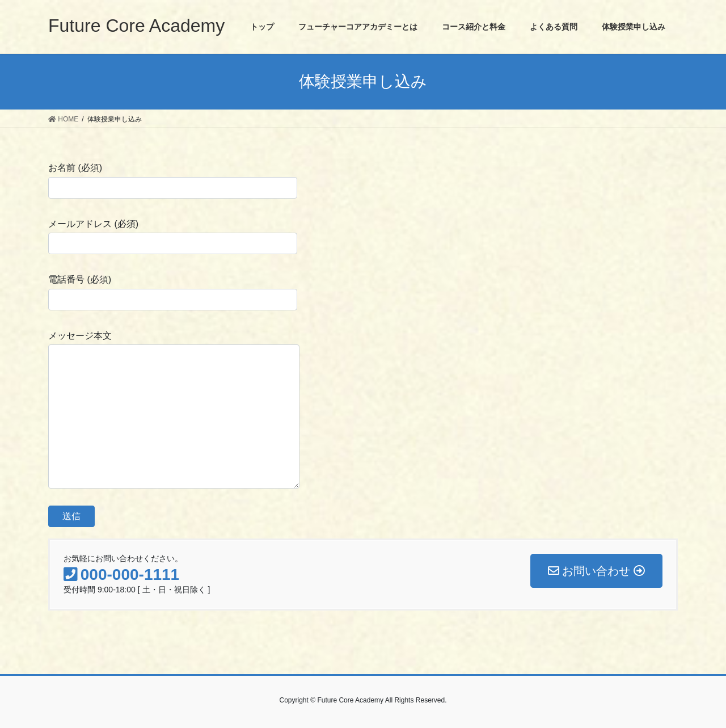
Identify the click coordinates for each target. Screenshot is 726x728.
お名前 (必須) (173, 180)
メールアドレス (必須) (173, 237)
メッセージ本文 (174, 410)
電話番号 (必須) (173, 292)
